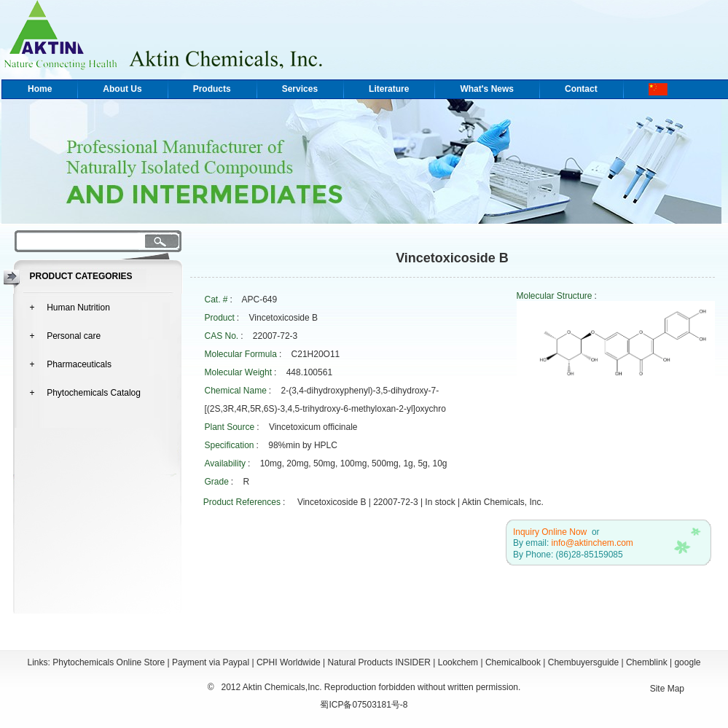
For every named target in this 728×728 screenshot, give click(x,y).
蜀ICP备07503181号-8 (364, 705)
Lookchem (458, 662)
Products (212, 89)
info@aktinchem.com (592, 543)
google (687, 662)
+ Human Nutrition (70, 308)
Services (300, 89)
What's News (487, 89)
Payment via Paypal (211, 662)
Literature (389, 89)
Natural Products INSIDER (379, 662)
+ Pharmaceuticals (71, 364)
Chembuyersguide (583, 662)
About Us (122, 89)
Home (40, 89)
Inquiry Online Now (550, 532)
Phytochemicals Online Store (109, 662)
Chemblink (647, 662)
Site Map (667, 689)
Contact (581, 89)
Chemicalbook (513, 662)
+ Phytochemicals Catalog (85, 393)
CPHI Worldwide (289, 662)
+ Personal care (66, 336)
